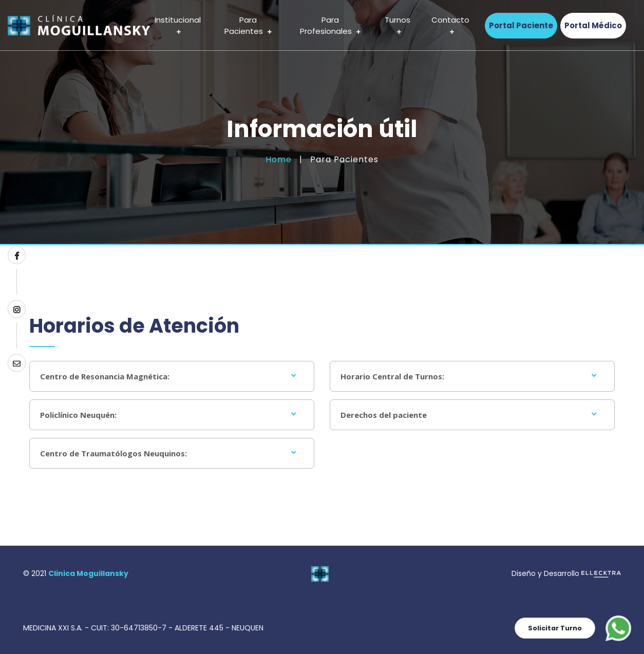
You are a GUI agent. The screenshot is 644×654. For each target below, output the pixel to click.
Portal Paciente (521, 25)
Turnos (397, 26)
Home (279, 159)
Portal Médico (593, 25)
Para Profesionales (330, 26)
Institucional (178, 26)
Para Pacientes (248, 26)
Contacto (450, 26)
